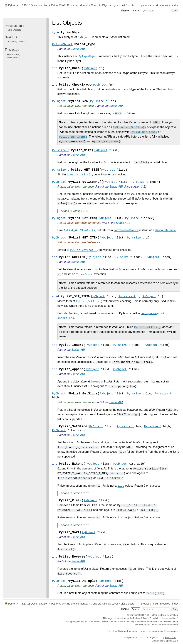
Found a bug (171, 638)
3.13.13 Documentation (35, 5)
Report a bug (13, 54)
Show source (13, 58)
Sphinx (169, 641)
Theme (131, 11)
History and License (149, 625)
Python (12, 5)
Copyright (134, 615)
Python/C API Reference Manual (70, 5)
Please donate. (171, 631)
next (155, 5)
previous (146, 5)
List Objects (128, 5)
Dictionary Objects (16, 42)
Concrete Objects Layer (104, 5)
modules (165, 5)
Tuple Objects (14, 30)
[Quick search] (156, 11)
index (175, 5)
